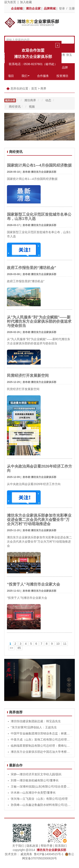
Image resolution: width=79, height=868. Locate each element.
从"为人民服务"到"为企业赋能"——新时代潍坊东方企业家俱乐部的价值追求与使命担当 (39, 321)
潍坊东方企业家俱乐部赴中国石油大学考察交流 (42, 752)
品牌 (65, 67)
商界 (43, 88)
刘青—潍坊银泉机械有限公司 (30, 780)
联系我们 (61, 846)
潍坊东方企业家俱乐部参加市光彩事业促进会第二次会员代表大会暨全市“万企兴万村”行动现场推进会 (39, 520)
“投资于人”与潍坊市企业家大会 (33, 584)
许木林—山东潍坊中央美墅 (28, 793)
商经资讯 (15, 107)
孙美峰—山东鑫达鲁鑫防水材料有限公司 (37, 805)
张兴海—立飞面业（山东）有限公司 (34, 799)
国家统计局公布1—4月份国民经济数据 (39, 165)
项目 (11, 76)
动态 (49, 100)
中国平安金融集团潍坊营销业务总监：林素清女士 (43, 733)
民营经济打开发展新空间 (28, 376)
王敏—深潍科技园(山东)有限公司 (32, 786)
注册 (72, 8)
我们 (25, 76)
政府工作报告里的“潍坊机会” (32, 268)
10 (58, 644)
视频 (32, 107)
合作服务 (43, 76)
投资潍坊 (62, 76)
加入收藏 (26, 2)
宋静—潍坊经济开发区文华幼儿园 (33, 774)
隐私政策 (32, 846)
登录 (62, 8)
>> (11, 648)
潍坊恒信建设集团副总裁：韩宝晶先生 (36, 721)
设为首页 (10, 2)
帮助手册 (47, 846)
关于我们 (18, 846)
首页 (34, 88)
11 (65, 644)
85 (19, 648)
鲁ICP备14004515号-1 (49, 854)
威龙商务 (26, 854)
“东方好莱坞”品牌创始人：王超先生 (34, 727)
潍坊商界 (31, 100)
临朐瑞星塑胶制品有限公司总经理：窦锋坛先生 (42, 746)
